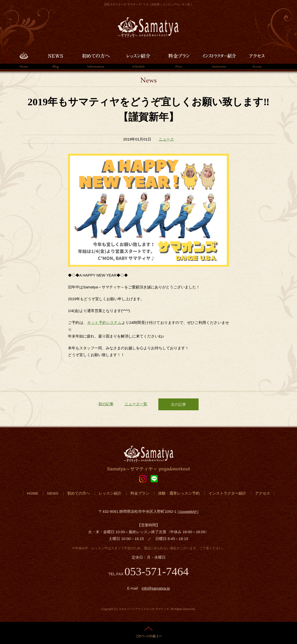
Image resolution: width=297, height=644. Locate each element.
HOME (24, 59)
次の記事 (178, 404)
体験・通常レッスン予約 (179, 493)
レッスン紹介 (138, 59)
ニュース (166, 139)
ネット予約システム (104, 323)
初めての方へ (96, 59)
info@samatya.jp (156, 588)
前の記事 (106, 404)
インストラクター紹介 (219, 59)
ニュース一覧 (136, 404)
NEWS (55, 59)
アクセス (257, 59)
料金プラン (179, 59)
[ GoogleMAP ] (188, 512)
